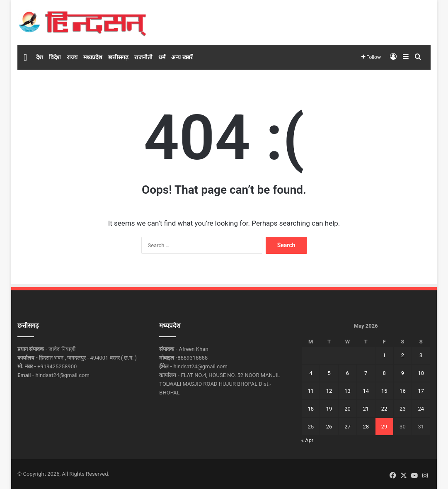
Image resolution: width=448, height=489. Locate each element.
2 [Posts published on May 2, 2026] (403, 355)
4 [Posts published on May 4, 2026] (311, 373)
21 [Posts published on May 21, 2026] (366, 409)
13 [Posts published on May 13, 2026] (348, 391)
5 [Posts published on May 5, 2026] (329, 373)
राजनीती (143, 57)
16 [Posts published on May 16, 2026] (403, 391)
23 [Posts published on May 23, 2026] (403, 409)
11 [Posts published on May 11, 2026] (311, 391)
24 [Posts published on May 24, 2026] (421, 409)
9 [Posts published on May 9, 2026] (403, 373)
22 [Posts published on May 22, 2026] (384, 409)
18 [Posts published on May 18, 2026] (311, 409)
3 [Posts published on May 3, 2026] (421, 355)
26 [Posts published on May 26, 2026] (329, 427)
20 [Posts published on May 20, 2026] (348, 409)
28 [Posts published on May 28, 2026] (366, 427)
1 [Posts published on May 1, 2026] (384, 355)
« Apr (308, 440)
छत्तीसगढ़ (118, 57)
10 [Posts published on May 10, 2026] (421, 373)
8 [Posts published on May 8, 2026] (384, 373)
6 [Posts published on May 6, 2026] (348, 373)
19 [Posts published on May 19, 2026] (329, 409)
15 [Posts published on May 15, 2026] (384, 391)
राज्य (72, 57)
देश (40, 57)
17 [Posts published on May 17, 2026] (421, 391)
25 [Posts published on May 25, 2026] (311, 427)
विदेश (55, 57)
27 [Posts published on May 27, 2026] (348, 427)
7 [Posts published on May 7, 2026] (366, 373)
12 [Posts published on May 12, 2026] (329, 391)
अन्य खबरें (182, 57)
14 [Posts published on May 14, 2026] (366, 391)
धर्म (162, 57)
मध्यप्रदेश (93, 57)
